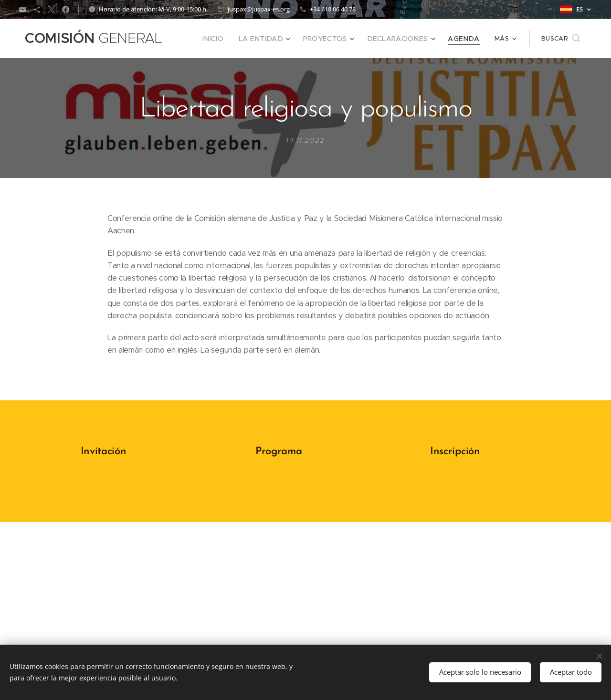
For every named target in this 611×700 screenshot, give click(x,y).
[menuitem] (235, 39)
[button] (561, 39)
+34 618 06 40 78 (333, 9)
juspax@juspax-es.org (259, 9)
